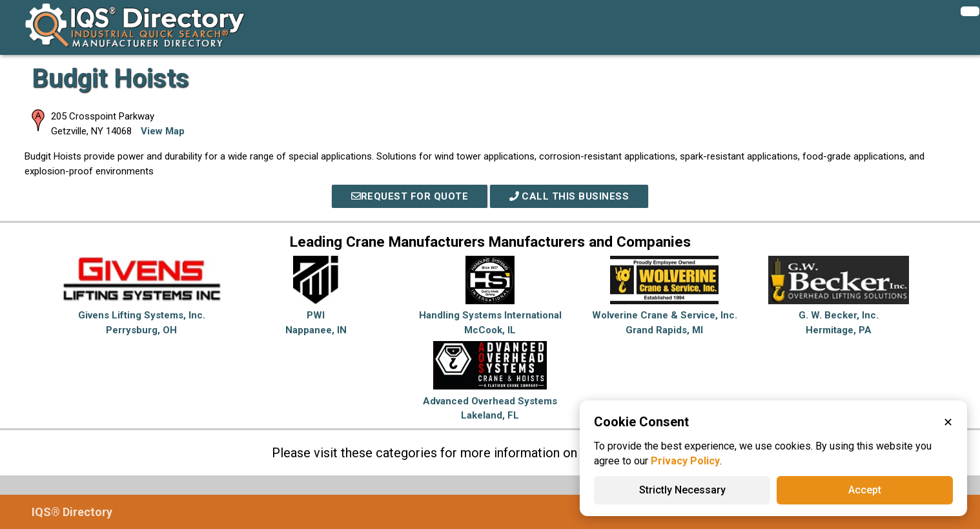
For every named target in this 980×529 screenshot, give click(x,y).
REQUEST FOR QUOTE (410, 196)
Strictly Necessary (682, 490)
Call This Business (569, 196)
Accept (865, 490)
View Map (163, 131)
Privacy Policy (685, 461)
